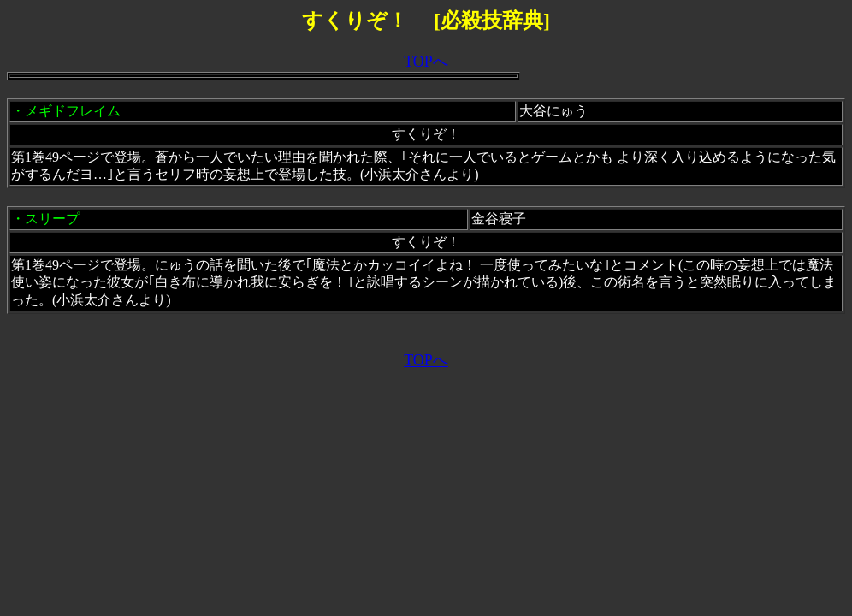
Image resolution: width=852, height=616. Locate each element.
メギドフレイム (73, 111)
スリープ (52, 219)
